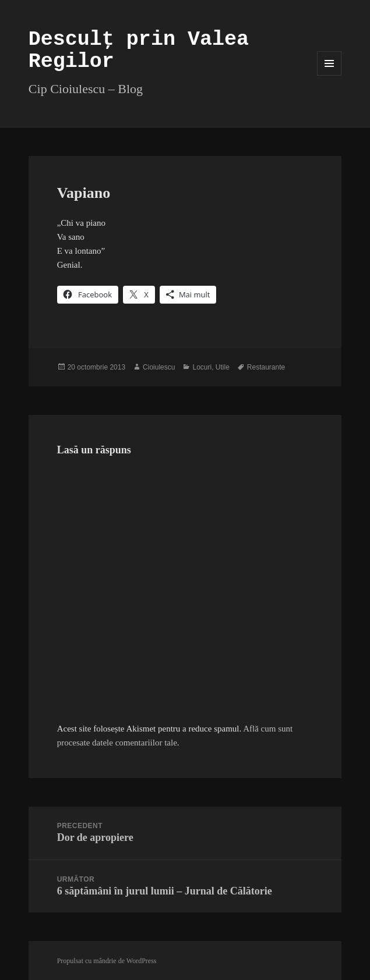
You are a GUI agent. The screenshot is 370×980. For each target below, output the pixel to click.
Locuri (202, 367)
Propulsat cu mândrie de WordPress (107, 961)
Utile (223, 367)
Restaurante (266, 367)
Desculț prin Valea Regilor (139, 51)
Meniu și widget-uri (330, 75)
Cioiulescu (159, 367)
